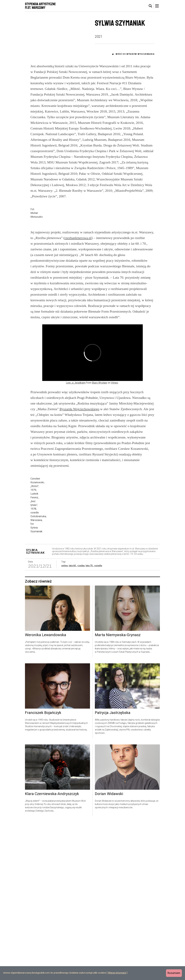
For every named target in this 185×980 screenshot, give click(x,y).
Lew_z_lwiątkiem (76, 455)
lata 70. (89, 723)
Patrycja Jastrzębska (113, 871)
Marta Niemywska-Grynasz (118, 793)
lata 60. (73, 723)
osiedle (98, 723)
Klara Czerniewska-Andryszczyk (52, 952)
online (64, 723)
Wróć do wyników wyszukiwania (135, 54)
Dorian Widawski (109, 952)
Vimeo (115, 455)
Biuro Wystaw (100, 455)
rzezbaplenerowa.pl (78, 310)
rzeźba (81, 723)
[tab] (150, 6)
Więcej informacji (117, 973)
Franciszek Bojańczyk (43, 871)
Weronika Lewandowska (46, 793)
